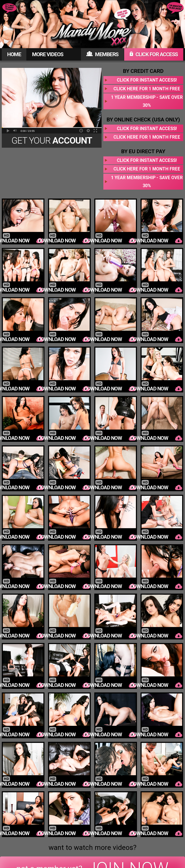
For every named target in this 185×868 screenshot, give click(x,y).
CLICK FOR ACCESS (154, 54)
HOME (14, 54)
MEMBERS (102, 54)
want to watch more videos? (92, 848)
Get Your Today (52, 142)
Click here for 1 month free (147, 89)
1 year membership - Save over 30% (147, 101)
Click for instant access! (147, 80)
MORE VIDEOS (48, 54)
